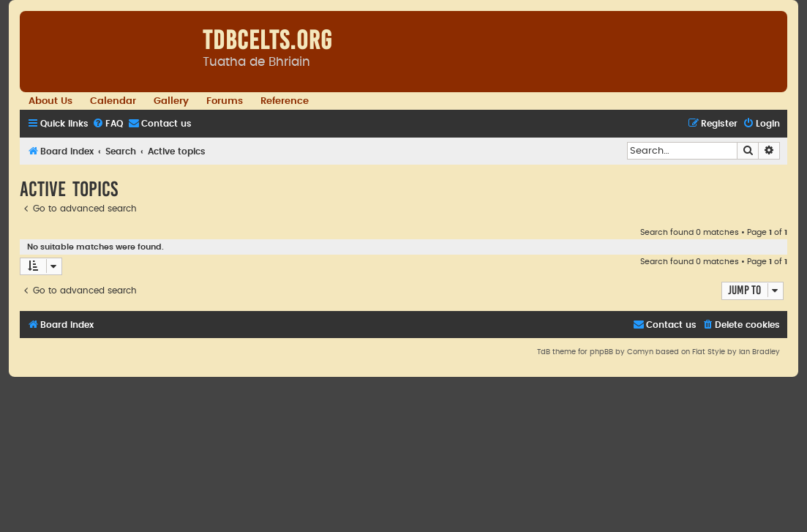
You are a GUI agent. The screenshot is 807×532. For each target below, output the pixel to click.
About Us (50, 101)
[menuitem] (108, 124)
